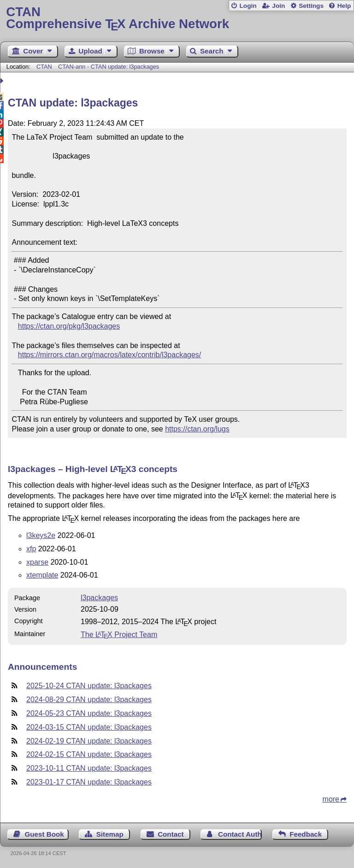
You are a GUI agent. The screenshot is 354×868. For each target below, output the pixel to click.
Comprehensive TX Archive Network (177, 18)
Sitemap (110, 834)
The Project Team (119, 635)
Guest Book (44, 834)
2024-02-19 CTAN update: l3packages (89, 741)
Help (344, 6)
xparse (37, 562)
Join (278, 6)
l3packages (99, 598)
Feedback (306, 834)
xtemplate (42, 575)
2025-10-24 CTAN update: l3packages (89, 686)
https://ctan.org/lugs (197, 429)
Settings (311, 6)
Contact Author (240, 834)
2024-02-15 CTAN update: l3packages (89, 754)
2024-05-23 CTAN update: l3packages (89, 713)
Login (248, 6)
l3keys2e (41, 535)
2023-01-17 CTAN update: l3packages (89, 782)
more (331, 799)
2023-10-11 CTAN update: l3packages (89, 768)
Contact (171, 834)
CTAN (44, 67)
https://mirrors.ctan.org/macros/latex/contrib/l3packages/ (110, 355)
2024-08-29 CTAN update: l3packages (89, 700)
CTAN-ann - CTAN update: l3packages (109, 67)
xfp (31, 549)
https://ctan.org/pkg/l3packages (69, 326)
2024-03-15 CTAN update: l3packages (89, 727)
